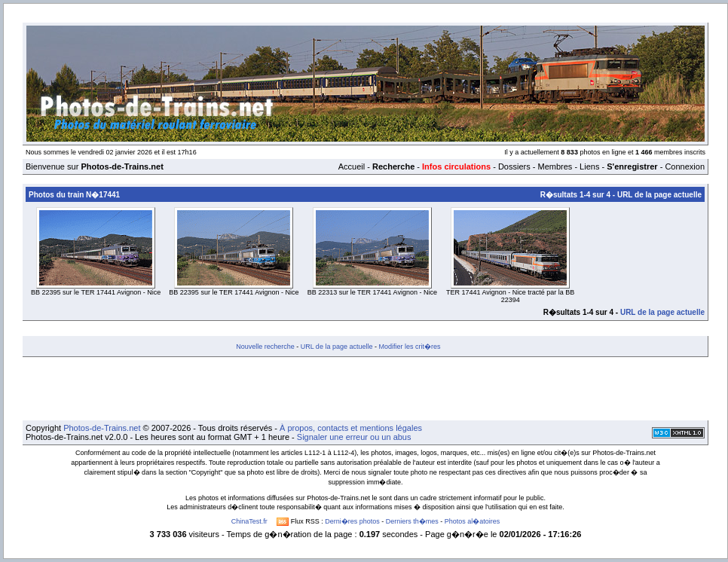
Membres (555, 166)
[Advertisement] (366, 389)
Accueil (352, 166)
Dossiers (514, 166)
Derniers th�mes (412, 521)
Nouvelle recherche (265, 347)
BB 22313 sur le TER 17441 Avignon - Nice (372, 292)
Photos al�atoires (473, 521)
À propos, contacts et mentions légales (351, 428)
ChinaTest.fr (249, 521)
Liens (589, 166)
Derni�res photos (352, 521)
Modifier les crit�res (409, 347)
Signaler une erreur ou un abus (354, 437)
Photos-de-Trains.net (102, 428)
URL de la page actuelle (659, 195)
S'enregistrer (632, 166)
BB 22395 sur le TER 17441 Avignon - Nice (96, 292)
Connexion (685, 166)
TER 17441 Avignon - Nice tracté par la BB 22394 (510, 296)
